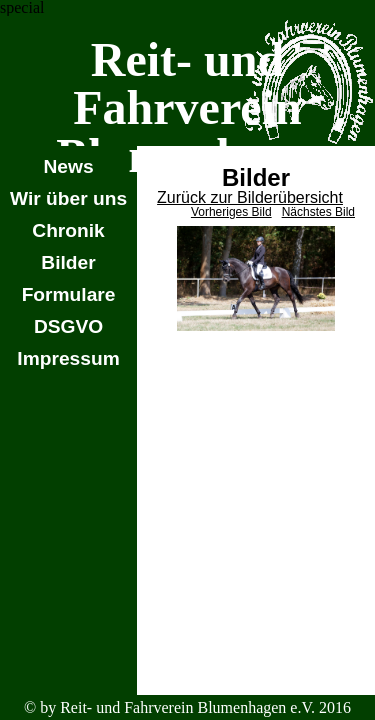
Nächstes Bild (318, 212)
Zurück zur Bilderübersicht (250, 197)
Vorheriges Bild (231, 212)
